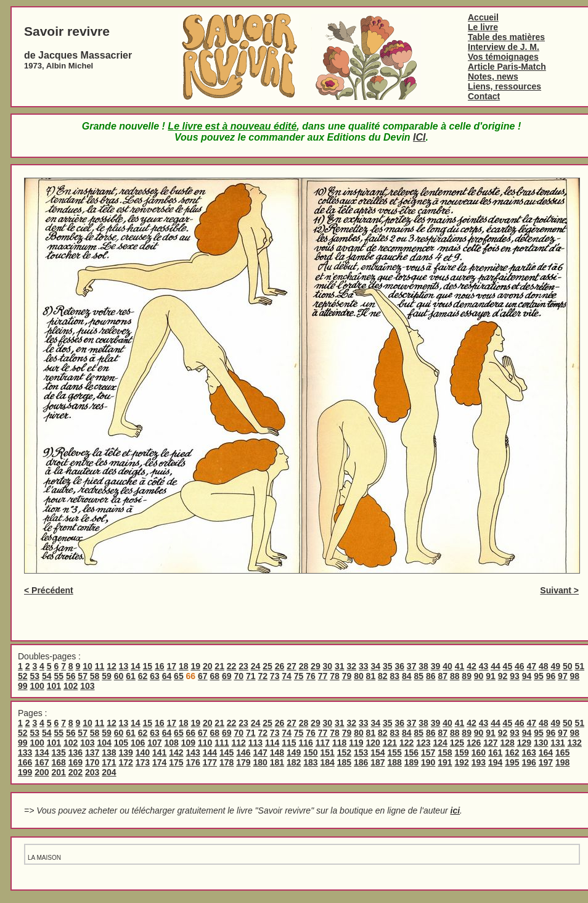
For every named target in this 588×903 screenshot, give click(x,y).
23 (243, 666)
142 (176, 752)
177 (210, 762)
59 (107, 676)
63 (155, 676)
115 (289, 743)
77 (323, 676)
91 (491, 676)
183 (310, 762)
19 (195, 666)
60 (119, 676)
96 (551, 676)
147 (260, 752)
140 (143, 752)
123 (423, 743)
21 (219, 666)
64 (167, 676)
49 (555, 666)
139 (126, 752)
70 (239, 676)
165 (562, 752)
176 (193, 762)
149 (294, 752)
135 (59, 752)
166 (25, 762)
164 (546, 752)
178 (227, 762)
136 (76, 752)
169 (76, 762)
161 (495, 752)
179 (243, 762)
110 (205, 743)
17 (171, 666)
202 (76, 772)
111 (222, 743)
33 (364, 666)
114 (272, 743)
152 (344, 752)
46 (520, 666)
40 (447, 666)
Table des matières (506, 37)
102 (71, 686)
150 (310, 752)
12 (112, 666)
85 (419, 676)
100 (37, 686)
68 (215, 676)
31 (340, 666)
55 (59, 676)
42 (472, 666)
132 (574, 743)
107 (154, 743)
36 (399, 666)
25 (267, 666)
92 (503, 676)
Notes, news (493, 76)
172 (126, 762)
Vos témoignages (503, 57)
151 (328, 752)
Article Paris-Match (507, 67)
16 (160, 666)
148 (277, 752)
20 (208, 666)
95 (539, 676)
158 (445, 752)
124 (440, 743)
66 (191, 733)
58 (95, 676)
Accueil (483, 17)
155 (395, 752)
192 (462, 762)
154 (378, 752)
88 (455, 676)
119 (356, 743)
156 (411, 752)
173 (143, 762)
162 (512, 752)
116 (305, 743)
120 (373, 743)
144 (210, 752)
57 (83, 676)
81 (371, 676)
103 (87, 686)
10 (88, 666)
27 (292, 666)
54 (47, 676)
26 (280, 666)
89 (467, 676)
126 (474, 743)
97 (563, 676)
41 (460, 666)
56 (71, 676)
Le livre (483, 27)
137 (92, 752)
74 (287, 676)
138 (109, 752)
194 (495, 762)
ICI (419, 137)
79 (347, 676)
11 (100, 666)
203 (92, 772)
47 (532, 666)
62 (143, 676)
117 (323, 743)
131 (557, 743)
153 (361, 752)
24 (256, 666)
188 (395, 762)
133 (25, 752)
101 (54, 686)
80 (359, 676)
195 (512, 762)
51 (579, 666)
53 (35, 676)
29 (316, 666)
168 (59, 762)
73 (275, 676)
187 (378, 762)
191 (445, 762)
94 (527, 676)
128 (507, 743)
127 (490, 743)
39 (436, 666)
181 (277, 762)
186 (361, 762)
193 (479, 762)
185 (344, 762)
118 (339, 743)
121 (390, 743)
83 (395, 676)
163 (529, 752)
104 (104, 743)
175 (176, 762)
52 (23, 676)
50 (568, 666)
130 (541, 743)
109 (188, 743)
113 (255, 743)
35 (388, 666)
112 (238, 743)
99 (23, 686)
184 (328, 762)
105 (121, 743)
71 (251, 676)
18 (184, 666)
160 (479, 752)
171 (109, 762)
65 (179, 676)
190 (428, 762)
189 (411, 762)
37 (412, 666)
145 (227, 752)
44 (496, 666)
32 (352, 666)
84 (407, 676)
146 (243, 752)
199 (25, 772)
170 (92, 762)
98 (575, 676)
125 (457, 743)
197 (546, 762)
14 (136, 666)
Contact (484, 96)
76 (311, 676)
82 (383, 676)
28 (304, 666)
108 (171, 743)
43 (484, 666)
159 (462, 752)
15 (148, 666)
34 (375, 666)
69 (227, 676)
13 (124, 666)
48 (544, 666)
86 (431, 676)
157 (428, 752)
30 (328, 666)
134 (42, 752)
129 (524, 743)
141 (159, 752)
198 (562, 762)
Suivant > (559, 590)
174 (159, 762)
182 (294, 762)
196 (529, 762)
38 (423, 666)
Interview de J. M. (504, 47)
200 (42, 772)
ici (455, 810)
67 (203, 676)
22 (232, 666)
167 (42, 762)
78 (335, 676)
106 (138, 743)
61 (131, 676)
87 (443, 676)
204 (109, 772)
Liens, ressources (504, 86)
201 (59, 772)
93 (515, 676)
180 (260, 762)
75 (299, 676)
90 (479, 676)
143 (193, 752)
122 (406, 743)
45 (508, 666)
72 (263, 676)
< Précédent (49, 590)
